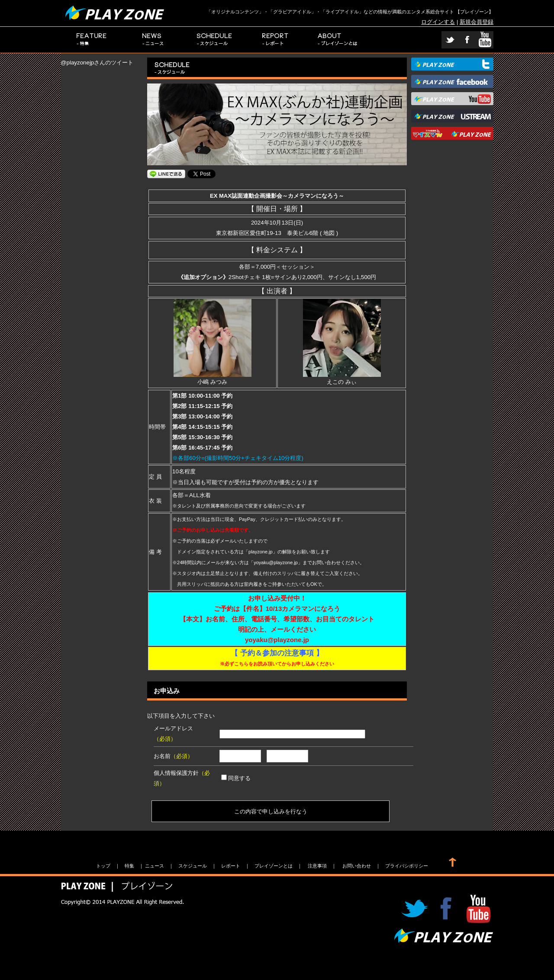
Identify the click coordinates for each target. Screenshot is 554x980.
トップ (103, 866)
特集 (92, 40)
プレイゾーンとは (338, 40)
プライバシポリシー (407, 866)
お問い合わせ (357, 866)
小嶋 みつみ (213, 378)
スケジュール (215, 40)
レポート (276, 40)
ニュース (153, 40)
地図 (329, 233)
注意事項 (317, 866)
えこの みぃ (342, 378)
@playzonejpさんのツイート (97, 63)
